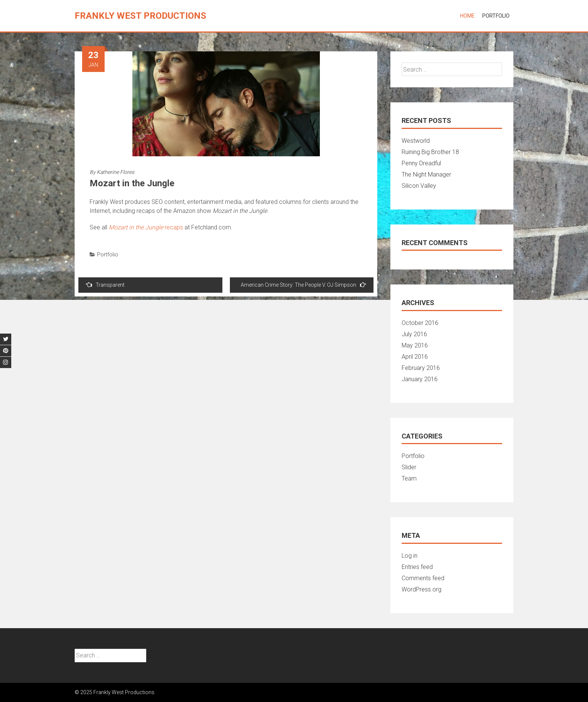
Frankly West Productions (140, 16)
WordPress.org (421, 589)
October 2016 (420, 323)
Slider (409, 467)
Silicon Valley (419, 186)
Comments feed (423, 578)
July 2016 (414, 334)
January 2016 (420, 379)
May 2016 (415, 345)
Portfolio (496, 16)
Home (467, 16)
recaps (146, 227)
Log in (409, 556)
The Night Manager (426, 174)
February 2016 (421, 368)
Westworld (416, 141)
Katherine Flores (115, 172)
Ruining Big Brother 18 (430, 152)
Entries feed (417, 567)
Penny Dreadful (421, 163)
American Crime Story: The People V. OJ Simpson (303, 285)
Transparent (105, 285)
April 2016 (415, 357)
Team (409, 478)
